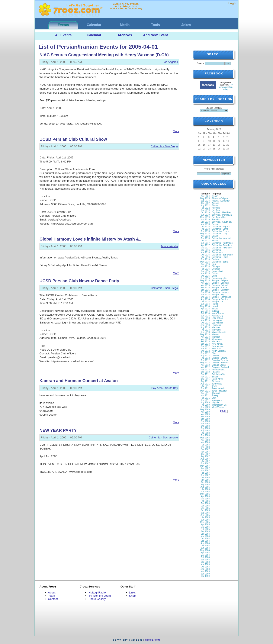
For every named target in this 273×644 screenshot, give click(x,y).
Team (52, 596)
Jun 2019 (205, 215)
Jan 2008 (205, 447)
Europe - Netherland (221, 297)
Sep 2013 (205, 325)
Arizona (215, 203)
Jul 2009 (206, 405)
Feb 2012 (205, 370)
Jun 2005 (205, 520)
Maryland (216, 330)
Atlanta (215, 205)
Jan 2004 (205, 560)
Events (63, 25)
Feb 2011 (205, 398)
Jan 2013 (205, 344)
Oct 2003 (205, 567)
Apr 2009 (205, 412)
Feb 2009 (205, 417)
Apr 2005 (205, 524)
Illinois (215, 309)
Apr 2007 (205, 468)
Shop (132, 596)
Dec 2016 (205, 250)
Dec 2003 (205, 562)
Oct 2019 (205, 212)
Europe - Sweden (220, 299)
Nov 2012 (205, 349)
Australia (216, 208)
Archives (125, 35)
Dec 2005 (205, 506)
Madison (216, 327)
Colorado (216, 269)
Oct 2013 (205, 323)
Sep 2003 (205, 569)
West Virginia (218, 407)
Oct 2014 (205, 297)
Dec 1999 (205, 576)
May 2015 (205, 281)
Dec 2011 (205, 374)
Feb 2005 (205, 529)
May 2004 (205, 550)
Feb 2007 (205, 473)
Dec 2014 (205, 292)
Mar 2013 (205, 339)
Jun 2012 (205, 360)
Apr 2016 (205, 264)
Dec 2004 (205, 534)
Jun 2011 (205, 388)
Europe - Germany (221, 290)
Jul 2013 (206, 330)
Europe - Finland (220, 285)
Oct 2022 (205, 203)
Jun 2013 (205, 332)
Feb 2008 (205, 445)
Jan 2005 (205, 532)
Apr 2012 (205, 365)
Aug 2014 (205, 299)
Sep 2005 (205, 513)
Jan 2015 (205, 290)
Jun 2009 (205, 407)
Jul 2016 (206, 257)
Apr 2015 (205, 283)
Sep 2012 (205, 353)
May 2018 (205, 234)
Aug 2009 (205, 402)
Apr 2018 (205, 236)
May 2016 (205, 262)
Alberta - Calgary (220, 198)
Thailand (216, 393)
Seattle (215, 377)
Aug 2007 (205, 459)
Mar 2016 (205, 266)
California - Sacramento (163, 437)
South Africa (218, 379)
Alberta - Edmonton (221, 201)
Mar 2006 (205, 499)
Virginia (215, 402)
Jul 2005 (206, 517)
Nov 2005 (205, 508)
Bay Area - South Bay (165, 388)
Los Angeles (170, 62)
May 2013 (205, 334)
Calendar (94, 25)
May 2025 (205, 198)
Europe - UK (218, 302)
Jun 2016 (205, 259)
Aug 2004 (205, 543)
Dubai (215, 276)
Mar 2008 (205, 442)
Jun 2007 (205, 463)
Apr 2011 (205, 393)
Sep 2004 (205, 541)
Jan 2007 (205, 475)
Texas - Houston (219, 391)
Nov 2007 (205, 452)
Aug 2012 (205, 356)
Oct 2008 (205, 426)
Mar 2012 (205, 367)
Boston (215, 224)
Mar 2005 (205, 527)
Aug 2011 (205, 384)
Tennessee (217, 384)
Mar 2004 (205, 555)
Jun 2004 (205, 548)
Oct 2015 (205, 276)
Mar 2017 (205, 248)
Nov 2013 (205, 320)
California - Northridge (222, 243)
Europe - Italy (218, 295)
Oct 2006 (205, 482)
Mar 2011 (205, 395)
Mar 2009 (205, 414)
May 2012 (205, 363)
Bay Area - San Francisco (219, 218)
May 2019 (205, 217)
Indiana (215, 311)
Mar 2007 (205, 471)
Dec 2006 (205, 478)
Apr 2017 (205, 245)
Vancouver (217, 400)
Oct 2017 (205, 241)
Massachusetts (219, 332)
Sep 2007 (205, 456)
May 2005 (205, 522)
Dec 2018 (205, 222)
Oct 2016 (205, 255)
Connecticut (217, 271)
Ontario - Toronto (220, 360)
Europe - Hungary (220, 292)
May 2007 (205, 466)
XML (223, 411)
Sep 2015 (205, 278)
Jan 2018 (205, 238)
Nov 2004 (205, 536)
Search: (201, 63)
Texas (215, 386)
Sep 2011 (205, 381)
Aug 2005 (205, 515)
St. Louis (216, 381)
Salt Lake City (218, 374)
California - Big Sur (221, 227)
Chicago (216, 266)
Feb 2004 (205, 557)
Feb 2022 (205, 208)
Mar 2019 (205, 220)
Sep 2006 (205, 485)
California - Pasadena (222, 245)
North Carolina (219, 351)
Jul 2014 (206, 302)
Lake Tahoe (217, 318)
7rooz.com (153, 640)
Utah (214, 398)
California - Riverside (222, 248)
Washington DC (219, 405)
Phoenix (216, 372)
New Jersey (217, 344)
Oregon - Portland (220, 367)
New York (216, 349)
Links (132, 593)
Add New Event (155, 35)
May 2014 (205, 306)
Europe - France (219, 288)
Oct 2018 (205, 227)
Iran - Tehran (218, 313)
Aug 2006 (205, 487)
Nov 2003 (205, 564)
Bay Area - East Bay (221, 212)
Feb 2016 (205, 269)
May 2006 (205, 494)
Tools (155, 25)
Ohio (214, 353)
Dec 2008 (205, 421)
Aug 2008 (205, 431)
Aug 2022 (205, 205)
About (52, 593)
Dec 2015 (205, 271)
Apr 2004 (205, 553)
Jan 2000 (205, 574)
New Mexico (218, 346)
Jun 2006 (205, 492)
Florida (215, 304)
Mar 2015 (205, 285)
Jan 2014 (205, 316)
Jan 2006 (205, 503)
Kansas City (217, 316)
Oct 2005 (205, 510)
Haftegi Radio (97, 593)
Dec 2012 (205, 346)
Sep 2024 (205, 201)
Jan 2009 (205, 419)
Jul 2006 (206, 489)
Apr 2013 (205, 337)
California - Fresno (221, 231)
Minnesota (217, 339)
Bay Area (216, 210)
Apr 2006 (205, 496)
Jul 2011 (206, 386)
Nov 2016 (205, 252)
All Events (63, 35)
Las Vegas (217, 320)
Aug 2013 (205, 327)
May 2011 (205, 391)
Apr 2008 (205, 440)
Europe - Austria (219, 278)
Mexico (215, 334)
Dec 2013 (205, 318)
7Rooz (215, 196)
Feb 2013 (205, 342)
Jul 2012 (206, 358)
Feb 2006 (205, 501)
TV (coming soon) (100, 596)
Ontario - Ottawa (220, 358)
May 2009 (205, 410)
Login (233, 3)
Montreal (216, 342)
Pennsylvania (218, 370)
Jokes (186, 25)
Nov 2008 (205, 424)
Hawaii (215, 306)
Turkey (215, 395)
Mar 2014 (205, 311)
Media (125, 25)
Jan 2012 (205, 372)
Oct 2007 (205, 454)
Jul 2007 (206, 461)
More (176, 131)
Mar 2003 (205, 571)
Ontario (215, 356)
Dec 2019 (205, 210)
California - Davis (220, 229)
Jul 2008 (206, 433)
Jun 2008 (205, 435)
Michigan (216, 337)
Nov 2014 (205, 295)
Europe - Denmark (221, 283)
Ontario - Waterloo (220, 363)
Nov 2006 (205, 480)
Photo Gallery (97, 599)
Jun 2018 (205, 231)
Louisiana (216, 325)
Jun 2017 (205, 243)
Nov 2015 (205, 273)
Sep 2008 (205, 428)
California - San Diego (164, 146)
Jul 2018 (206, 229)
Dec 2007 (205, 449)
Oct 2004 (205, 539)
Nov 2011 (205, 377)
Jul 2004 (206, 546)
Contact (53, 599)
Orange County (219, 365)
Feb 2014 (205, 313)
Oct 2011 (205, 379)
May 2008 (205, 438)
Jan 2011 (205, 400)
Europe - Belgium (220, 281)
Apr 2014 (205, 309)
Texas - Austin (169, 246)
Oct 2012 (205, 351)
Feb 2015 (205, 288)
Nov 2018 (205, 224)
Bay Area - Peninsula (222, 215)
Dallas (215, 273)
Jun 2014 (205, 304)
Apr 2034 (205, 196)
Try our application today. (226, 87)
